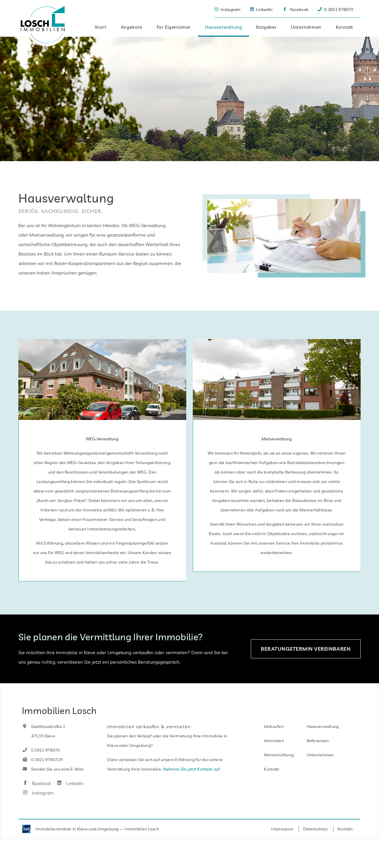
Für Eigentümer (174, 27)
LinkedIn (69, 798)
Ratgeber (266, 27)
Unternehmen (306, 27)
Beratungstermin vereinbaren (306, 664)
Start (101, 27)
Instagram (38, 808)
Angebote (132, 27)
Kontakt (345, 27)
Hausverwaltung (223, 27)
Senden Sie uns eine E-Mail (53, 784)
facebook (36, 798)
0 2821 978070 (41, 765)
